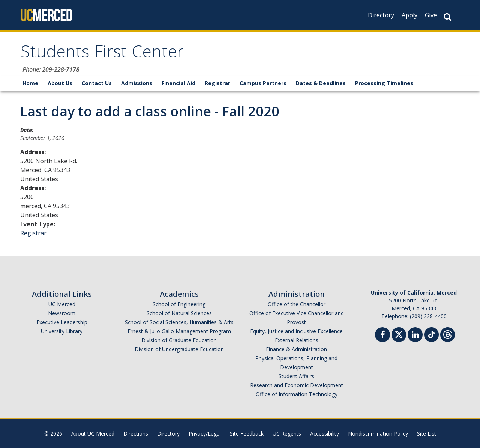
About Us (60, 83)
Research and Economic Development (297, 385)
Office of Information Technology (297, 394)
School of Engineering (179, 304)
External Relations (297, 340)
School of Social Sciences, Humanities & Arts (179, 322)
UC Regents (287, 434)
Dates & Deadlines (321, 83)
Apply (409, 15)
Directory (381, 15)
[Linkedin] (415, 336)
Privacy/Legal (205, 434)
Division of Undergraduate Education (179, 349)
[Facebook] (382, 336)
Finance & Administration (296, 349)
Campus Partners (263, 83)
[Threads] (448, 334)
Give (431, 15)
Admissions (137, 83)
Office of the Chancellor (297, 304)
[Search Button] (447, 17)
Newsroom (62, 313)
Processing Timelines (384, 83)
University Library (62, 331)
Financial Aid (178, 83)
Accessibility (325, 434)
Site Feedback (247, 434)
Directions (136, 434)
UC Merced (62, 304)
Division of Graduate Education (179, 340)
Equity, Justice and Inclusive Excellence (296, 331)
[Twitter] (399, 334)
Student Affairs (296, 376)
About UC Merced (93, 434)
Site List (427, 434)
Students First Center (102, 54)
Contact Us (97, 83)
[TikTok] (431, 334)
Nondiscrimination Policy (378, 434)
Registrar (217, 83)
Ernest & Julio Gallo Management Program (179, 331)
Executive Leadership (62, 322)
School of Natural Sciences (179, 313)
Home (30, 83)
